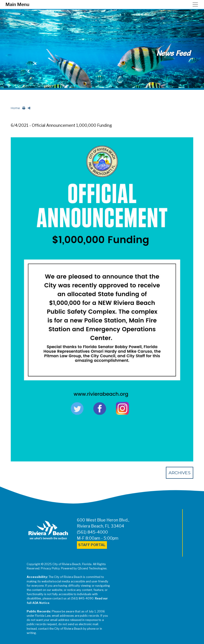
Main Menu (17, 4)
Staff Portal (92, 545)
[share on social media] (28, 108)
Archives (180, 473)
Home (15, 108)
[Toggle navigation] (197, 4)
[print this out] (23, 108)
